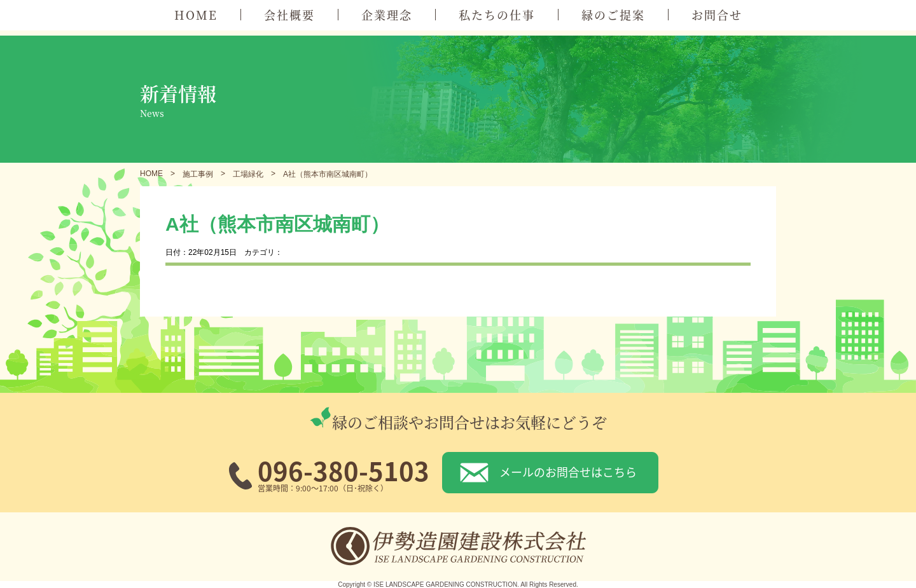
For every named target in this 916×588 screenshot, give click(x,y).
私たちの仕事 (497, 15)
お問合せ (717, 15)
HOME (196, 15)
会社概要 (289, 15)
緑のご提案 (613, 15)
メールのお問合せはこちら (568, 472)
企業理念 (387, 15)
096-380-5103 (343, 470)
